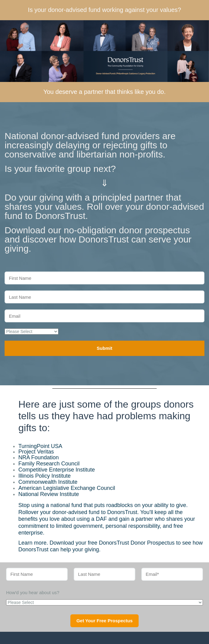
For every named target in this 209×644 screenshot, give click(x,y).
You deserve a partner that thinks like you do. (105, 92)
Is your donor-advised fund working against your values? (104, 10)
